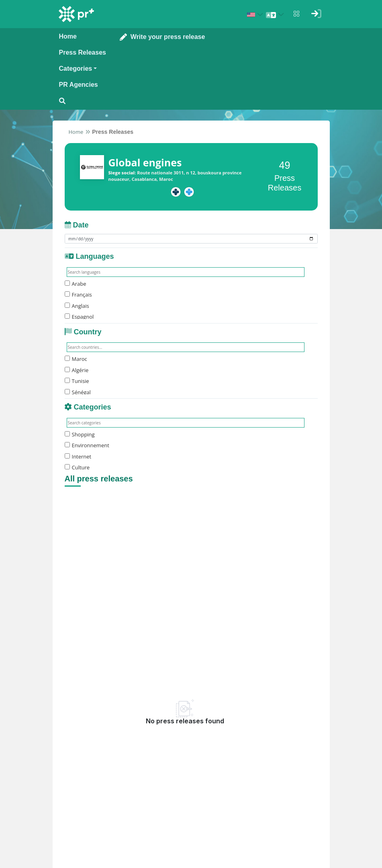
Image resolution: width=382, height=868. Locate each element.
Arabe (76, 284)
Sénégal (78, 392)
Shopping (80, 434)
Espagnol (79, 317)
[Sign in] (317, 14)
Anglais (77, 306)
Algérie (77, 370)
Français (78, 295)
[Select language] (276, 14)
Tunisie (77, 381)
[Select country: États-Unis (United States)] (256, 14)
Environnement (87, 445)
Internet (78, 457)
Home (76, 132)
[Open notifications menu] (296, 14)
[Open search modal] (83, 101)
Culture (77, 467)
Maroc (76, 359)
